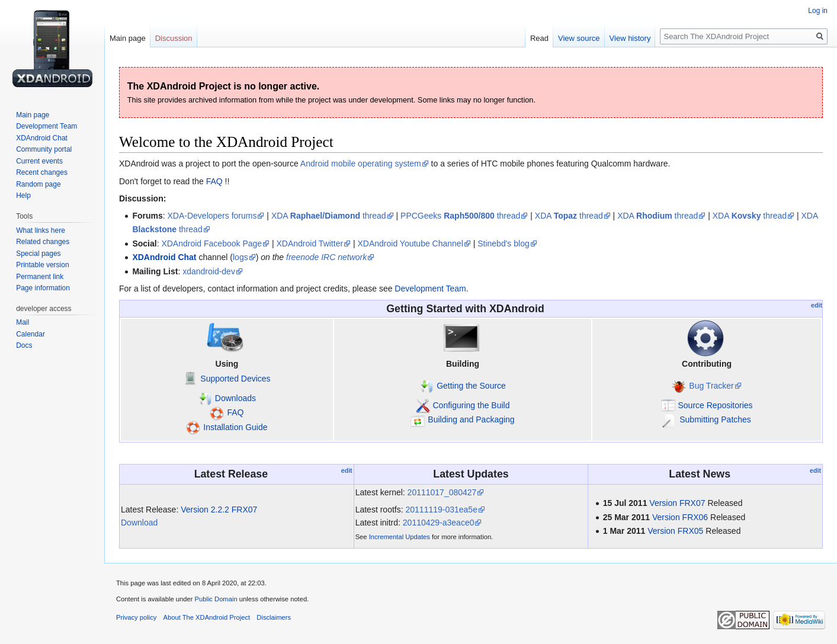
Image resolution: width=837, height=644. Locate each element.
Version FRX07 (677, 503)
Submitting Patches (715, 419)
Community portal (44, 149)
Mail (23, 322)
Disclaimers (274, 617)
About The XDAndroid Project (207, 617)
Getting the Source (471, 386)
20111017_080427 (442, 492)
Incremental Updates (400, 537)
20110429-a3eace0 (439, 523)
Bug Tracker (711, 386)
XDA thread (329, 216)
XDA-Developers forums (212, 216)
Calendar (31, 334)
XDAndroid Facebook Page (211, 243)
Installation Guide (235, 427)
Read (539, 38)
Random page (38, 184)
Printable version (42, 265)
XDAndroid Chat (164, 257)
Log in (818, 11)
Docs (24, 345)
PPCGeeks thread (460, 216)
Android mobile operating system (361, 164)
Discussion (174, 38)
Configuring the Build (472, 405)
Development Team (430, 289)
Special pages (38, 254)
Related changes (43, 242)
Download (139, 523)
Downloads (235, 398)
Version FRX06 (680, 517)
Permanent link (40, 277)
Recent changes (42, 172)
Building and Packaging (471, 419)
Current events (39, 161)
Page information (43, 288)
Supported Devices (235, 379)
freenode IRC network (326, 257)
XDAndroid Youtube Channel (411, 243)
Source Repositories (716, 405)
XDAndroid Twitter (310, 243)
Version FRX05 (675, 531)
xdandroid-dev (209, 271)
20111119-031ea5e (441, 510)
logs (240, 257)
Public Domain (216, 599)
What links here (41, 230)
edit (817, 305)
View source (579, 38)
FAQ (214, 181)
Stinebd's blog (504, 243)
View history (630, 38)
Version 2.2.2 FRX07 (219, 510)
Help (23, 196)
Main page (128, 38)
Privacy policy (136, 617)
